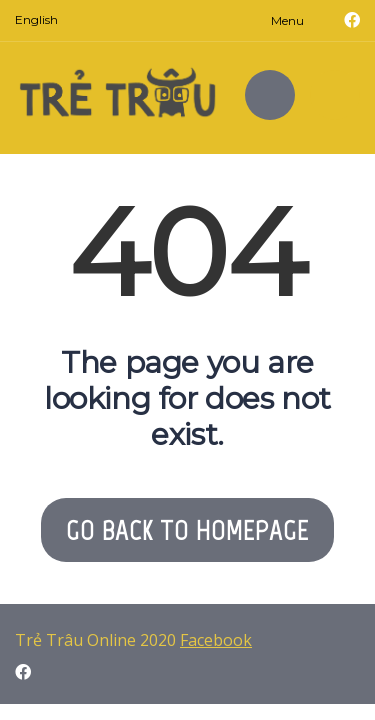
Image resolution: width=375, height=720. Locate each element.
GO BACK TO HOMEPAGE (187, 530)
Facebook (216, 640)
